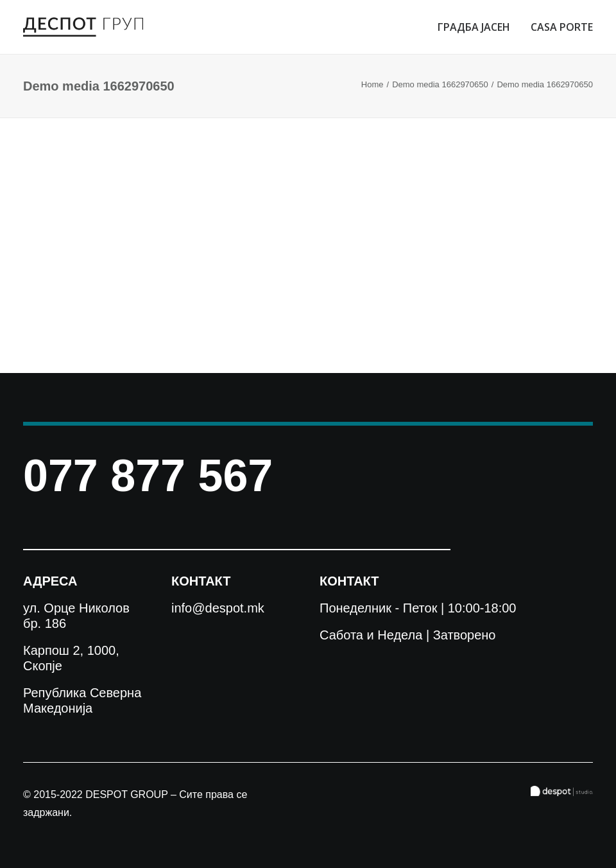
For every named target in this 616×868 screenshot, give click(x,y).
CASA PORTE (562, 27)
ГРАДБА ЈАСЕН (474, 27)
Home (372, 84)
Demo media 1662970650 (440, 84)
